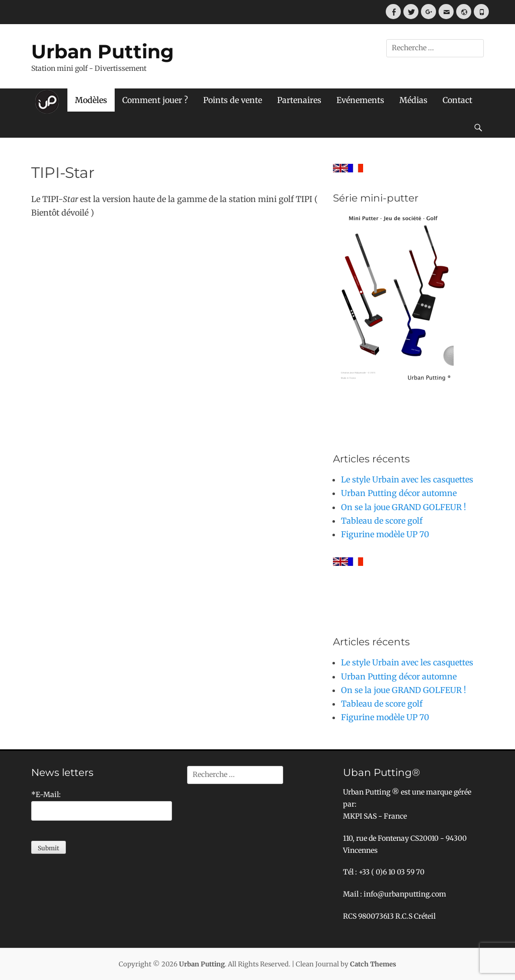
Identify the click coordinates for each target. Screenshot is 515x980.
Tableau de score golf (382, 521)
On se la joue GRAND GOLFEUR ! (404, 507)
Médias (413, 100)
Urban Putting (103, 52)
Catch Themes (373, 964)
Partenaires (299, 100)
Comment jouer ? (155, 100)
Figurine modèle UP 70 (385, 534)
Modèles (91, 100)
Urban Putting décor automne (399, 493)
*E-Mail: (46, 795)
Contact (457, 100)
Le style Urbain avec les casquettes (407, 479)
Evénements (360, 100)
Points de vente (233, 100)
